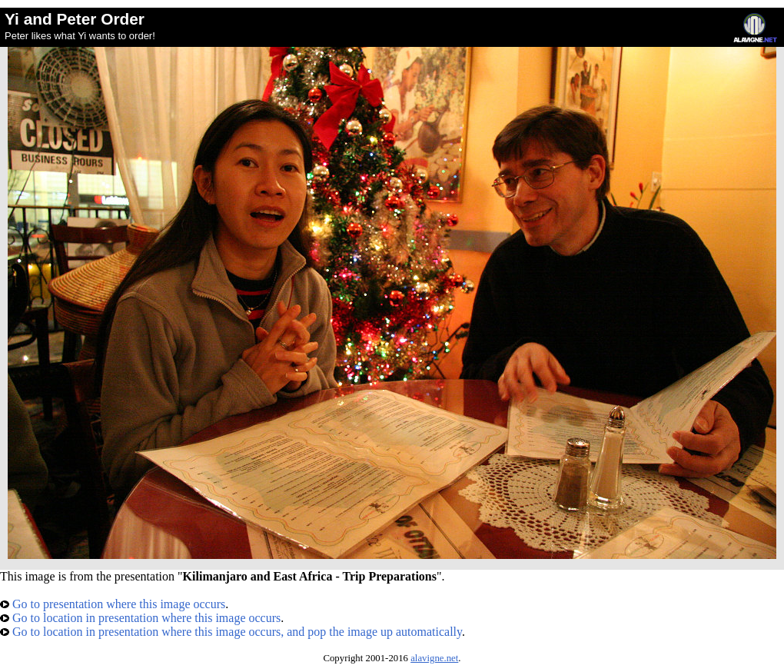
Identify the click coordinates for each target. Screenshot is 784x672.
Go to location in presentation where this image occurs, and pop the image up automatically (231, 632)
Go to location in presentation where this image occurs (140, 618)
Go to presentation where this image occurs (113, 604)
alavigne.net (434, 658)
